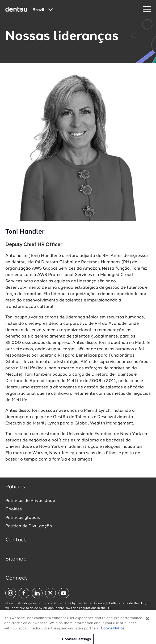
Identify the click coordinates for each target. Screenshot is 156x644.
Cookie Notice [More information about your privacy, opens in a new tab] (113, 630)
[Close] (147, 621)
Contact (16, 540)
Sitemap (16, 559)
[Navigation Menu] (147, 9)
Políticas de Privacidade (30, 501)
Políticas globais (23, 518)
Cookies (14, 509)
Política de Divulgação (29, 526)
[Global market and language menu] (43, 10)
